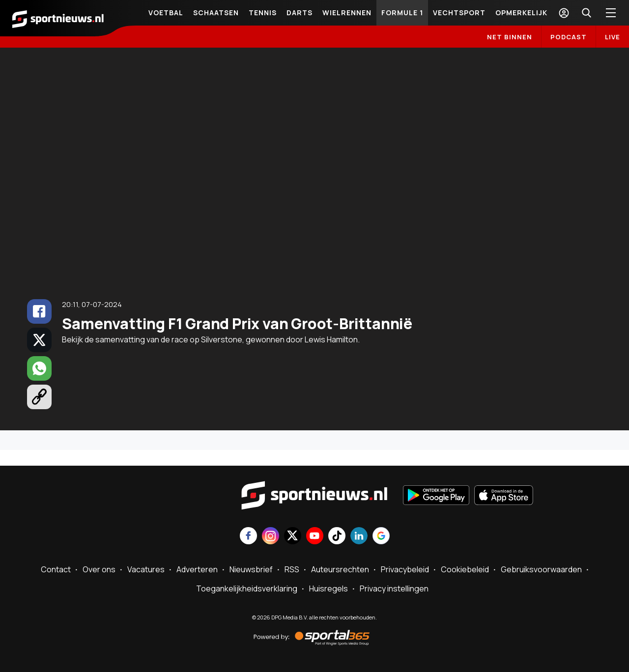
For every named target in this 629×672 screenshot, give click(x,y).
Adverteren (197, 569)
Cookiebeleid (465, 569)
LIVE (613, 37)
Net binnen (510, 37)
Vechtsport (459, 13)
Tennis (263, 13)
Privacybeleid (405, 569)
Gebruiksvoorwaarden (541, 569)
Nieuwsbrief (251, 569)
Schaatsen (216, 13)
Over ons (99, 569)
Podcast (569, 37)
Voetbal (166, 13)
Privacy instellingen (394, 588)
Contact (56, 569)
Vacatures (146, 569)
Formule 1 (402, 13)
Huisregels (329, 588)
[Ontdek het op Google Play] (436, 496)
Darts (300, 13)
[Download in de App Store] (504, 496)
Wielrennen (347, 13)
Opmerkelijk (521, 13)
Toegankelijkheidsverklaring (247, 588)
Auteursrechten (340, 569)
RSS (292, 569)
